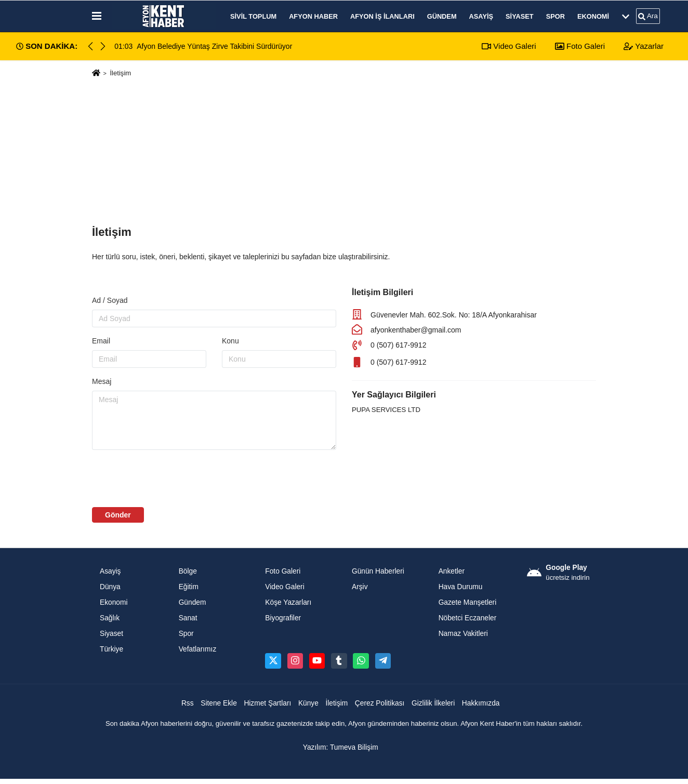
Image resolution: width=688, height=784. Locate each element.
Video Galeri (509, 46)
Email (101, 341)
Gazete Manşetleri (468, 602)
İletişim (336, 703)
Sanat (188, 618)
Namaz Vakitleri (463, 634)
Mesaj (102, 381)
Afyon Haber (313, 16)
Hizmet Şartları (267, 703)
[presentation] (171, 479)
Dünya (110, 587)
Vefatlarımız (198, 649)
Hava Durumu (461, 587)
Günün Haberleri (378, 571)
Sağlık (110, 618)
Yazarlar (644, 46)
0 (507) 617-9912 (398, 345)
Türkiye (111, 649)
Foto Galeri (580, 46)
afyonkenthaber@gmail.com (416, 330)
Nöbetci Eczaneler (468, 618)
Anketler (452, 571)
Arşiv (360, 587)
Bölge (188, 571)
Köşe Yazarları (288, 602)
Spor (555, 16)
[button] (103, 46)
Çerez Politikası (380, 703)
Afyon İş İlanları (382, 16)
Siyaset (520, 16)
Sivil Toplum (253, 16)
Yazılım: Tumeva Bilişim (341, 747)
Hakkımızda (481, 703)
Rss (188, 703)
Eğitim (189, 587)
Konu (230, 341)
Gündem (442, 16)
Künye (308, 703)
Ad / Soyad (110, 300)
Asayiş (481, 16)
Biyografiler (283, 618)
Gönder (118, 515)
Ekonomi (593, 16)
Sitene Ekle (219, 703)
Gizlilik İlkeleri (433, 703)
